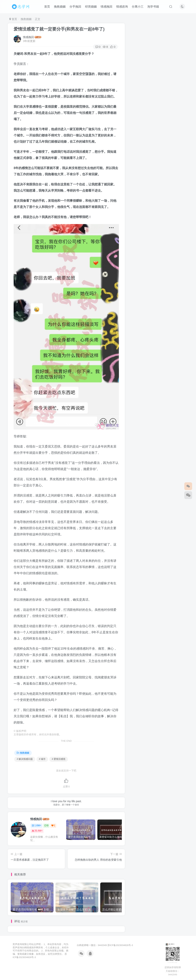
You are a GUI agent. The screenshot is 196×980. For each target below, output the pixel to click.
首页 (47, 7)
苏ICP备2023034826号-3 (120, 945)
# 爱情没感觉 (59, 759)
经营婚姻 (91, 7)
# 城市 (42, 759)
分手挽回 (75, 7)
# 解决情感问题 (25, 759)
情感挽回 (106, 7)
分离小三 (138, 7)
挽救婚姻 (60, 7)
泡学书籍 (153, 7)
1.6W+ (36, 826)
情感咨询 (122, 7)
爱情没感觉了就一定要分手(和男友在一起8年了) (59, 29)
